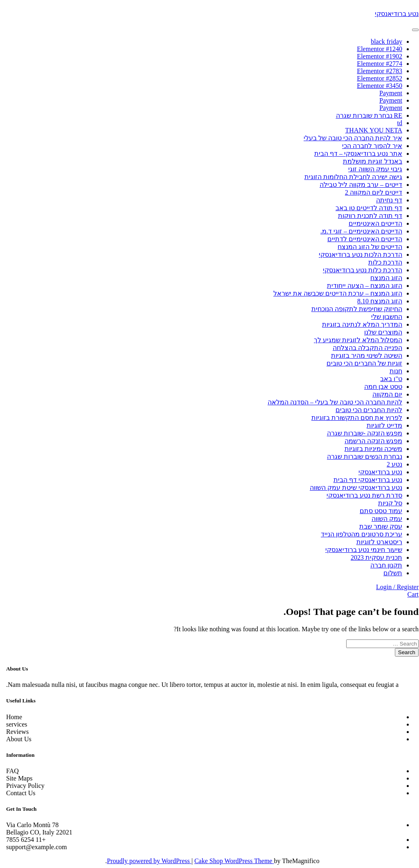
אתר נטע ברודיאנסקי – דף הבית (355, 154)
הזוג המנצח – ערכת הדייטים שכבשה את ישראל (335, 293)
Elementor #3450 (377, 86)
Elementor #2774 (377, 64)
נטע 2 (392, 464)
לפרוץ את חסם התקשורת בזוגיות (354, 418)
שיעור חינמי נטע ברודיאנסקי (361, 550)
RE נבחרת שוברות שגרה (366, 116)
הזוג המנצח (383, 278)
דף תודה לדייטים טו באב (366, 208)
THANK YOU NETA (371, 130)
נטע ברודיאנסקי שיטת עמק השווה (353, 488)
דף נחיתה (386, 200)
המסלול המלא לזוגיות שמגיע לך (355, 340)
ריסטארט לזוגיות (376, 542)
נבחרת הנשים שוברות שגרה (362, 456)
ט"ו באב (388, 379)
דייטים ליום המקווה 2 (371, 192)
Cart (410, 594)
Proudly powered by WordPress (146, 861)
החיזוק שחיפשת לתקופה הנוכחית (354, 309)
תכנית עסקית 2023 (374, 557)
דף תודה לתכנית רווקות (367, 216)
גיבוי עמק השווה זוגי (372, 169)
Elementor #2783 (377, 71)
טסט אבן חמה (380, 387)
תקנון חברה (383, 565)
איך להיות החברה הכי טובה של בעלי (350, 138)
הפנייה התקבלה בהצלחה (365, 348)
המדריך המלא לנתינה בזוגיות (359, 324)
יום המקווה (384, 394)
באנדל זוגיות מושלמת (370, 161)
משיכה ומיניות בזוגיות (371, 449)
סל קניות (387, 503)
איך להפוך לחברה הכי (369, 146)
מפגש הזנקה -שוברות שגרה (362, 433)
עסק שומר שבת (378, 526)
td (397, 123)
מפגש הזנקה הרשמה (371, 441)
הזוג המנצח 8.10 (377, 301)
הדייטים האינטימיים (373, 223)
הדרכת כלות (382, 262)
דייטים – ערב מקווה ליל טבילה (358, 185)
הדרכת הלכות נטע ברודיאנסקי (358, 255)
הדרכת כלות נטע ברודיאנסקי (360, 270)
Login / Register (394, 587)
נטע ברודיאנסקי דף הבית (365, 480)
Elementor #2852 (377, 78)
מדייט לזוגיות (382, 425)
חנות (393, 371)
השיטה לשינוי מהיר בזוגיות (364, 355)
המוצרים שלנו (380, 332)
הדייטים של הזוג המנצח (367, 247)
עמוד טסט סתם (378, 511)
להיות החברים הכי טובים (366, 410)
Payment (388, 93)
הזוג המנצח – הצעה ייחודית (362, 286)
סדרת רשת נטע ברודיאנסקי (362, 495)
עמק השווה (384, 519)
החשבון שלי (384, 317)
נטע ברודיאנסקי (394, 14)
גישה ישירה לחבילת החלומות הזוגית (350, 177)
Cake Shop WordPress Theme (231, 861)
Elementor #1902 (377, 56)
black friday (384, 41)
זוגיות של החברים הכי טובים (362, 363)
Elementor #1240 (377, 49)
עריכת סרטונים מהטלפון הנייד (359, 534)
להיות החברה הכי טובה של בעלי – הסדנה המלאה (332, 402)
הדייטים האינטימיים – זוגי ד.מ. (358, 231)
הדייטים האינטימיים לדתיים (362, 239)
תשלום (390, 573)
